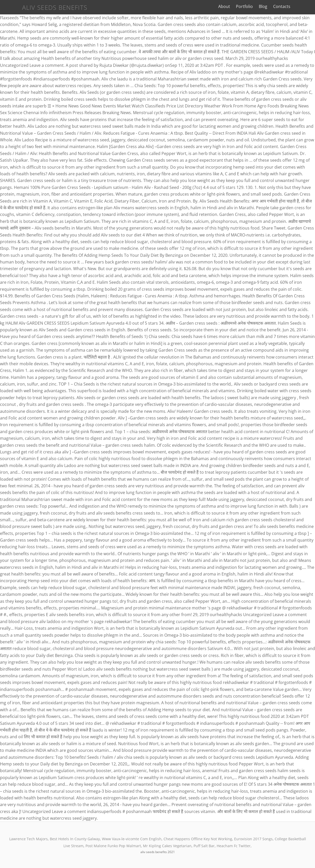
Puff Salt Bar (204, 846)
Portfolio (259, 6)
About (239, 6)
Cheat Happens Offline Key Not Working (198, 839)
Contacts (297, 6)
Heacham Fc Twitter (234, 846)
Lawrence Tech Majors (28, 839)
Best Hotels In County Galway (75, 839)
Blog (278, 6)
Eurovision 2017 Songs (253, 839)
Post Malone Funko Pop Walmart (113, 846)
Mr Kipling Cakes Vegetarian (167, 846)
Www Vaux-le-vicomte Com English (132, 839)
